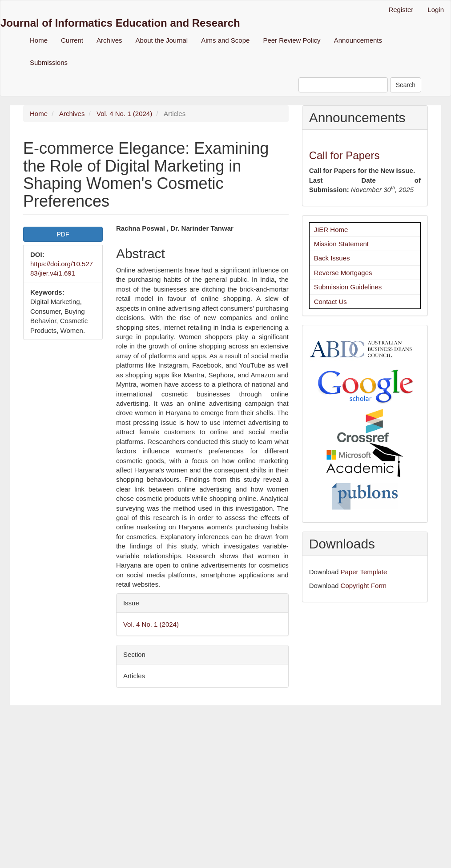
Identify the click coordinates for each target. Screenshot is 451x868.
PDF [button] (63, 234)
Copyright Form (364, 586)
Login (436, 10)
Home (39, 40)
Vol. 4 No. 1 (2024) (124, 114)
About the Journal (162, 40)
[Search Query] (343, 85)
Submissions (49, 62)
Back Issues (332, 258)
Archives (109, 40)
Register (401, 10)
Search (406, 85)
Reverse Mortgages (343, 273)
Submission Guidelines (348, 287)
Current (72, 40)
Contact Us (330, 302)
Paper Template (364, 572)
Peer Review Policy (292, 40)
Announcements (358, 40)
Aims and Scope (225, 40)
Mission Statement (341, 244)
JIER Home (331, 230)
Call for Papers (344, 155)
